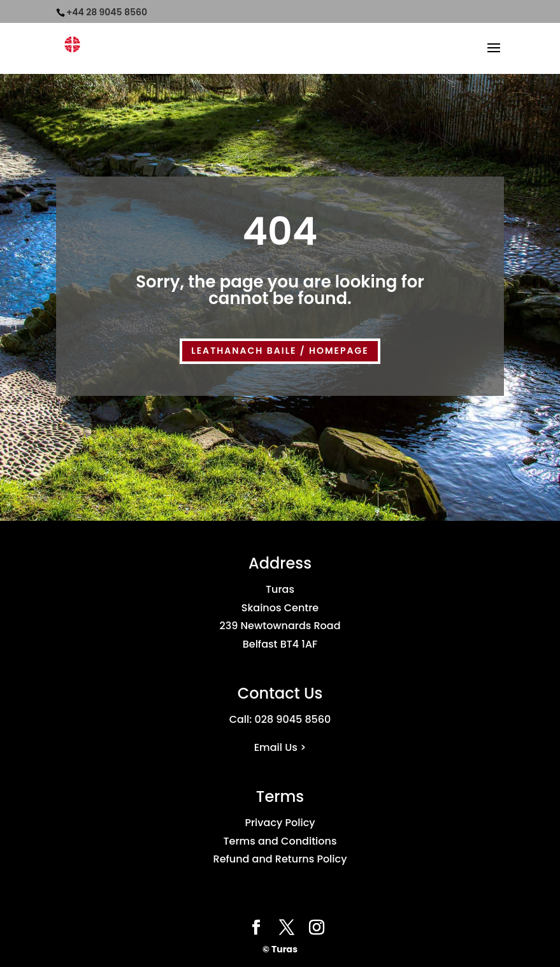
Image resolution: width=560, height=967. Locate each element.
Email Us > (280, 747)
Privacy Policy (280, 823)
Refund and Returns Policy (280, 859)
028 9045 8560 (292, 719)
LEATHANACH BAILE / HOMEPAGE (280, 351)
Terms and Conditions (280, 841)
